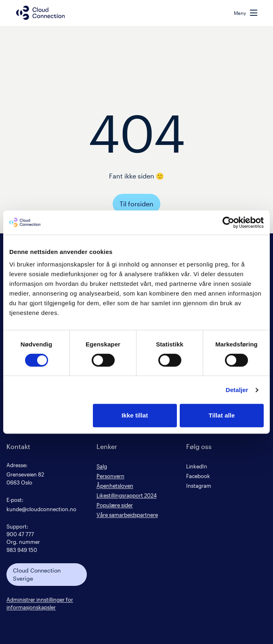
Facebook (198, 476)
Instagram (199, 486)
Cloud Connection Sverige (37, 574)
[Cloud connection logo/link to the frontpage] (40, 13)
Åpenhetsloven (115, 486)
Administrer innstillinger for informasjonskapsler (40, 603)
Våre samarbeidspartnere (127, 515)
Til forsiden (136, 204)
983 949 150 (22, 550)
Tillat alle (222, 415)
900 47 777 (20, 534)
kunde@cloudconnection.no (41, 509)
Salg (102, 466)
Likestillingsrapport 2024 (127, 495)
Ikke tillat (135, 415)
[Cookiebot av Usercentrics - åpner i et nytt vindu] (228, 222)
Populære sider (115, 505)
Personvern (110, 476)
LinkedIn (197, 466)
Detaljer (237, 390)
